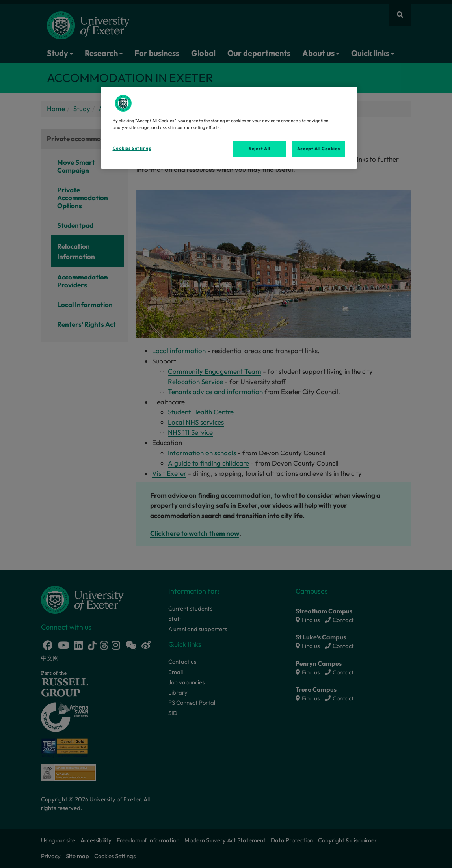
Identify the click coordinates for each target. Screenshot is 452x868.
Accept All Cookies (318, 149)
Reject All (259, 149)
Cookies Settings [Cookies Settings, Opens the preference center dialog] (132, 148)
